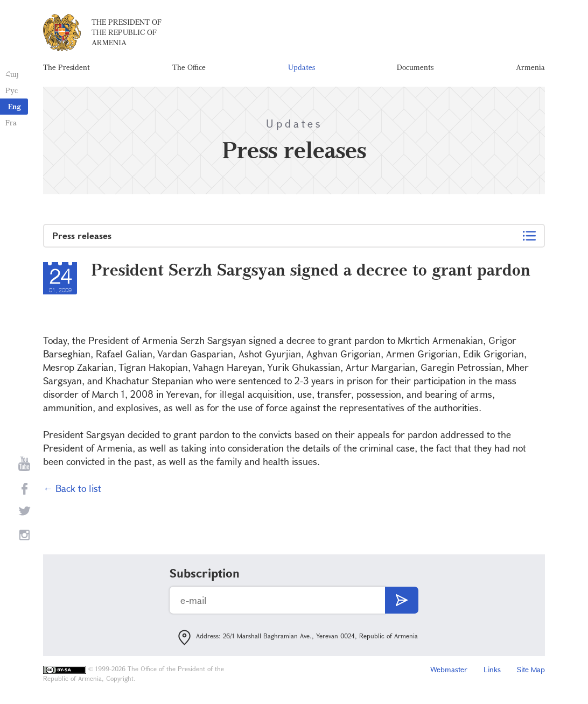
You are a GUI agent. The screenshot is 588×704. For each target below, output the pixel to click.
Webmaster (449, 669)
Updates (302, 67)
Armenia (530, 67)
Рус (12, 90)
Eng (15, 106)
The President (66, 67)
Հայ (12, 74)
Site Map (531, 669)
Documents (415, 67)
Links (492, 669)
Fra (11, 122)
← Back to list (72, 488)
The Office (189, 67)
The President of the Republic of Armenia (127, 32)
